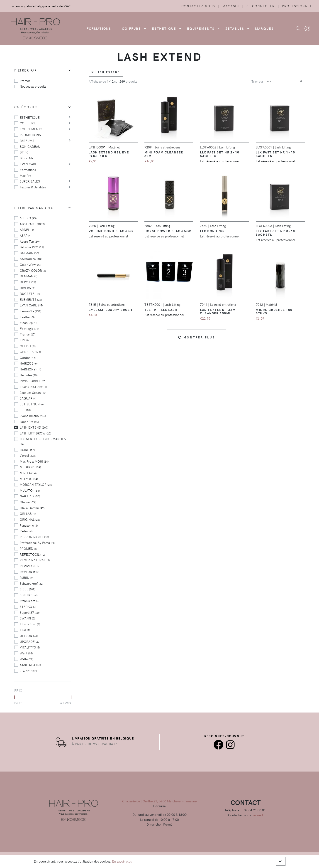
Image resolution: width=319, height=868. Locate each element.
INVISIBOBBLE (33, 381)
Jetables (235, 28)
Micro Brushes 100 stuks (274, 311)
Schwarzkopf (32, 583)
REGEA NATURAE (35, 560)
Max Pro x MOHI (34, 461)
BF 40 (24, 152)
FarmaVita (30, 311)
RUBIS (27, 577)
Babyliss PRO (32, 247)
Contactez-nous (198, 6)
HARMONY (30, 369)
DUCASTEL (30, 293)
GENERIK (30, 352)
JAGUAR (28, 398)
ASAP (26, 235)
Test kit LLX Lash (161, 310)
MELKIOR (30, 467)
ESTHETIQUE (30, 117)
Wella (26, 659)
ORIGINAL (30, 519)
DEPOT (28, 282)
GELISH (28, 346)
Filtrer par (26, 70)
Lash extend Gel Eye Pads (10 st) (109, 154)
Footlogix (29, 328)
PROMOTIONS (30, 135)
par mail (257, 815)
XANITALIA (30, 665)
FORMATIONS (99, 28)
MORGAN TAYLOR (36, 484)
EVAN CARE (28, 164)
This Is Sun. (30, 624)
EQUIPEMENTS (31, 129)
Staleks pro (29, 601)
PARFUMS (27, 141)
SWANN (27, 618)
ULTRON (29, 636)
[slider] (14, 697)
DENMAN (28, 276)
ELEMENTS (31, 299)
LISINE (28, 450)
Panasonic (29, 525)
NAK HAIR (30, 496)
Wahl (26, 653)
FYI (24, 340)
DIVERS (28, 288)
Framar (28, 334)
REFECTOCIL (32, 554)
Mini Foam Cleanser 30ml (164, 154)
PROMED (28, 548)
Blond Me (27, 158)
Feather (27, 317)
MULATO (30, 490)
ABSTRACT (32, 224)
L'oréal (28, 455)
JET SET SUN (32, 404)
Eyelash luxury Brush (111, 310)
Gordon (28, 358)
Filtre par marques (34, 208)
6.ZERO (28, 218)
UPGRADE (30, 641)
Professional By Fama (38, 542)
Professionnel (297, 6)
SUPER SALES (30, 181)
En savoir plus (122, 861)
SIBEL (27, 589)
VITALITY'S (30, 647)
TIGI (25, 630)
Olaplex (28, 502)
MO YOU (29, 479)
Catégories (26, 107)
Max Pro (26, 175)
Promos (25, 81)
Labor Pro (29, 422)
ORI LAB (28, 513)
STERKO (28, 607)
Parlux (26, 531)
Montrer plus (197, 337)
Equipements (201, 28)
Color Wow (30, 264)
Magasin (231, 6)
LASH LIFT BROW (35, 433)
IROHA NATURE (33, 387)
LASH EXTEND (34, 427)
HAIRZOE (29, 363)
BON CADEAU (30, 146)
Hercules (29, 375)
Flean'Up (28, 323)
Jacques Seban (33, 392)
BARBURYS (31, 259)
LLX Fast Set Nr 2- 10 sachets (220, 154)
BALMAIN (29, 253)
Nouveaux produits (33, 86)
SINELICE (29, 595)
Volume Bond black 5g (111, 231)
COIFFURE (131, 28)
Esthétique (164, 28)
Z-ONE (28, 671)
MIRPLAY (28, 473)
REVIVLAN (29, 566)
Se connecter (261, 6)
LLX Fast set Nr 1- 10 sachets (275, 154)
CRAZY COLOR (33, 270)
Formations (28, 170)
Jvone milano (33, 416)
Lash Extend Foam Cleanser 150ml (218, 311)
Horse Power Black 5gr (168, 231)
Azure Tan (30, 241)
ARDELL (27, 229)
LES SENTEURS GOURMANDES (43, 441)
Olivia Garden (32, 508)
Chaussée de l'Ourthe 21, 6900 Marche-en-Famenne (159, 801)
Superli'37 (30, 612)
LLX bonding (212, 231)
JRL (25, 410)
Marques (264, 28)
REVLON (29, 572)
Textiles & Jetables (33, 187)
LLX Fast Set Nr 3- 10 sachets (275, 233)
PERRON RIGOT (34, 537)
